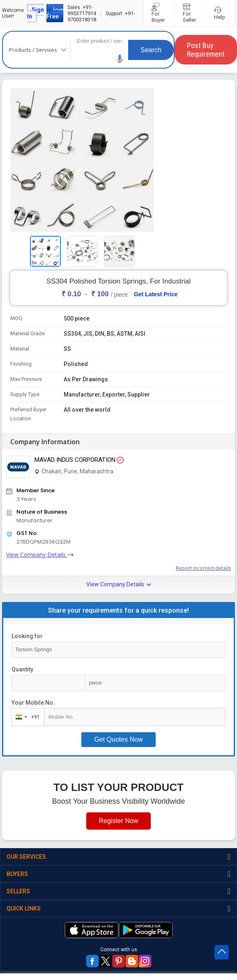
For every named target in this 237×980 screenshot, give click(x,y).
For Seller (190, 13)
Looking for (27, 636)
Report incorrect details (203, 568)
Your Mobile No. (33, 703)
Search (151, 50)
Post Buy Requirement (206, 50)
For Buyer (159, 13)
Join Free (55, 13)
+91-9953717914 (82, 10)
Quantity (22, 669)
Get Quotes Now (118, 739)
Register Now (118, 821)
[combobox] (26, 717)
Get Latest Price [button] (156, 294)
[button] (120, 59)
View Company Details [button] (118, 585)
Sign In (36, 13)
